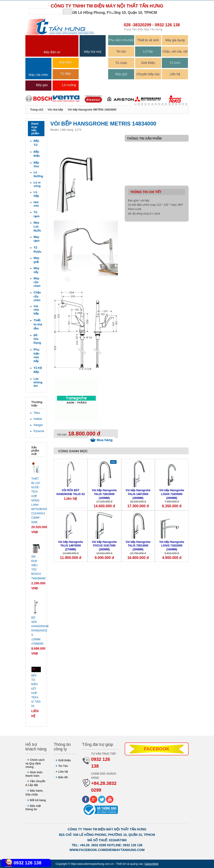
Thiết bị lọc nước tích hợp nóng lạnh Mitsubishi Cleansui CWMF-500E (36, 500)
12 (176, 104)
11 (173, 104)
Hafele (38, 419)
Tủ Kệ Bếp (38, 370)
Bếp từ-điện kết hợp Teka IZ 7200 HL (36, 691)
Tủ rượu (121, 63)
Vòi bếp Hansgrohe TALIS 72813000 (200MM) (138, 546)
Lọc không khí (38, 382)
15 (186, 104)
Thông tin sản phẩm (144, 138)
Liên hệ (175, 74)
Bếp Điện (37, 154)
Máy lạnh (37, 239)
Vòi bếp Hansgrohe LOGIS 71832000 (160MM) (172, 546)
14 (183, 104)
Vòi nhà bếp (36, 310)
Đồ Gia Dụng (37, 339)
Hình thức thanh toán (34, 774)
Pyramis (38, 431)
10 (169, 104)
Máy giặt (121, 74)
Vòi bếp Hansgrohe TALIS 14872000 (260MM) (138, 494)
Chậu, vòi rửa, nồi (175, 51)
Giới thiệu (148, 63)
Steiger (38, 425)
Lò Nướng (38, 174)
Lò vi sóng (37, 184)
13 (180, 104)
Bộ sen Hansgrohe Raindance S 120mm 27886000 (36, 631)
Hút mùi (36, 204)
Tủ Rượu (37, 250)
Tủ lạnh (175, 63)
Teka (37, 413)
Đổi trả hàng (38, 800)
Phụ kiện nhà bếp (121, 40)
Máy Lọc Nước (37, 227)
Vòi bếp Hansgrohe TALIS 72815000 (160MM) (104, 494)
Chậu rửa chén (37, 296)
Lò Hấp (36, 194)
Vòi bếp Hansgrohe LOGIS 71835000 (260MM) (172, 494)
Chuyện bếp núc (148, 74)
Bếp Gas (36, 164)
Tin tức (121, 51)
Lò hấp (148, 51)
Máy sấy (36, 270)
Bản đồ (63, 777)
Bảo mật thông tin (33, 808)
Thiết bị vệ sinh (148, 40)
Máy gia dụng (175, 40)
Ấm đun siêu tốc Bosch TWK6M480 (36, 568)
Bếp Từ (36, 143)
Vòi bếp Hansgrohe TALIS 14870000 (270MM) (71, 546)
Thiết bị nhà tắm (38, 324)
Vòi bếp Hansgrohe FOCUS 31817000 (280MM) (104, 546)
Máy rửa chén (37, 282)
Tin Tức (63, 766)
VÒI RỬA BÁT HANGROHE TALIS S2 (71, 492)
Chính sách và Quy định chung (35, 763)
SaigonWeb (151, 864)
